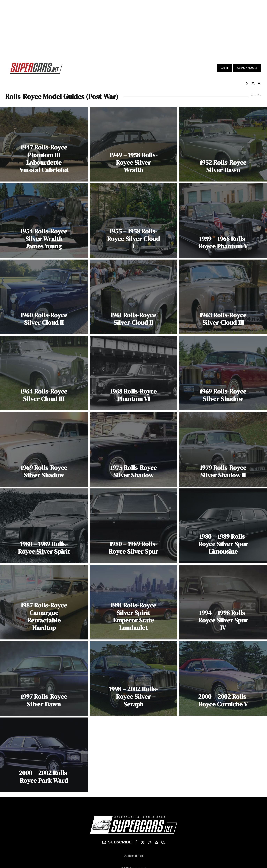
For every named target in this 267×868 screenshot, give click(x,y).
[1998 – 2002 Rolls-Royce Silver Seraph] (134, 678)
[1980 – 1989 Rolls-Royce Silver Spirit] (44, 526)
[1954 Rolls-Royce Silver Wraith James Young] (44, 221)
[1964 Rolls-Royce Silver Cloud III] (44, 373)
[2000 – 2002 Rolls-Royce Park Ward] (44, 755)
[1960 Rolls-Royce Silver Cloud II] (44, 297)
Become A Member (247, 68)
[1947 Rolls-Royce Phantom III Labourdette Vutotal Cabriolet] (44, 144)
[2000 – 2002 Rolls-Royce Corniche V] (223, 678)
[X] (143, 842)
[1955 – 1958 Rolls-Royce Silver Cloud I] (134, 221)
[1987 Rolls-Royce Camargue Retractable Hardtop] (44, 602)
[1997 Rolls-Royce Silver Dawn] (44, 678)
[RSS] (156, 842)
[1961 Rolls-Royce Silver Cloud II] (134, 297)
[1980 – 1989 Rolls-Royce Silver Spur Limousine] (223, 526)
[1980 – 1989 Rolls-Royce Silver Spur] (134, 526)
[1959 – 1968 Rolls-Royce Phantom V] (223, 221)
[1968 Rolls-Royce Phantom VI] (134, 373)
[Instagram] (150, 842)
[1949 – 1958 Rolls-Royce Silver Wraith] (134, 144)
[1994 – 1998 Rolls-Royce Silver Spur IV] (223, 602)
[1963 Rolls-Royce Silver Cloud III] (223, 297)
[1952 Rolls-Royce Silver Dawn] (223, 144)
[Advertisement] (134, 28)
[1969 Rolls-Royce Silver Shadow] (223, 373)
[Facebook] (136, 842)
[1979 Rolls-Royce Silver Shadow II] (223, 449)
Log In (224, 68)
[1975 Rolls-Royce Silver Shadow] (134, 449)
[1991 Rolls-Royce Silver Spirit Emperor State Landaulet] (134, 602)
